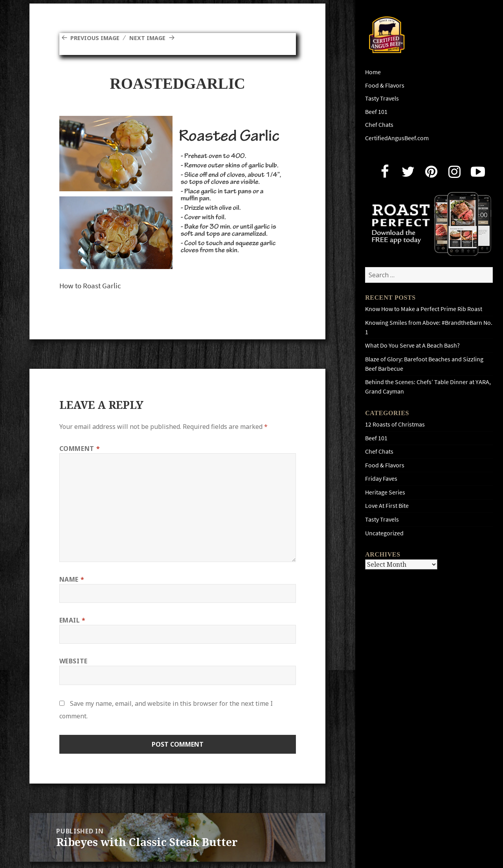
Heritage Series (385, 492)
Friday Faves (381, 479)
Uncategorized (384, 533)
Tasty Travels (382, 98)
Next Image (153, 38)
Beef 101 (376, 112)
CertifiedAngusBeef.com (397, 138)
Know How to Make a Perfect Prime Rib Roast (424, 309)
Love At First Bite (387, 506)
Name (72, 579)
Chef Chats (379, 125)
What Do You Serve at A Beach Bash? (412, 345)
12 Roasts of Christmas (395, 424)
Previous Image (97, 38)
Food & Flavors (385, 85)
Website (73, 661)
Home (373, 72)
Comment (80, 449)
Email (73, 620)
